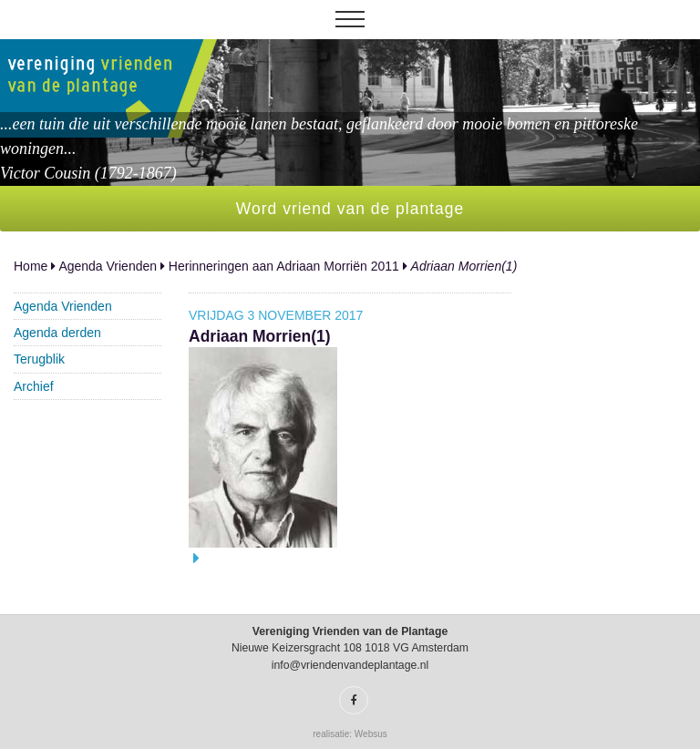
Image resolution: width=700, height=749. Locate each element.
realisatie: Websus (350, 734)
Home (31, 266)
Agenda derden (57, 333)
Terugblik (39, 359)
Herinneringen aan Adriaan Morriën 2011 (284, 266)
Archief (34, 386)
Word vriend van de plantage (350, 209)
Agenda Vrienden (108, 266)
